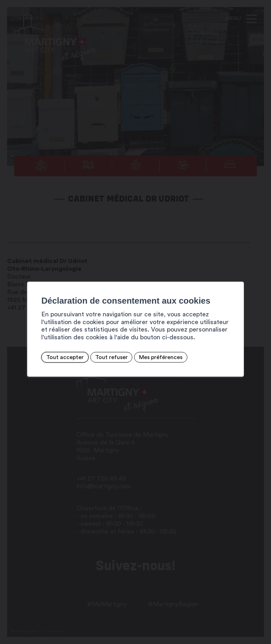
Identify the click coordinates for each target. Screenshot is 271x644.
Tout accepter (65, 357)
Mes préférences (161, 357)
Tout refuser (111, 357)
